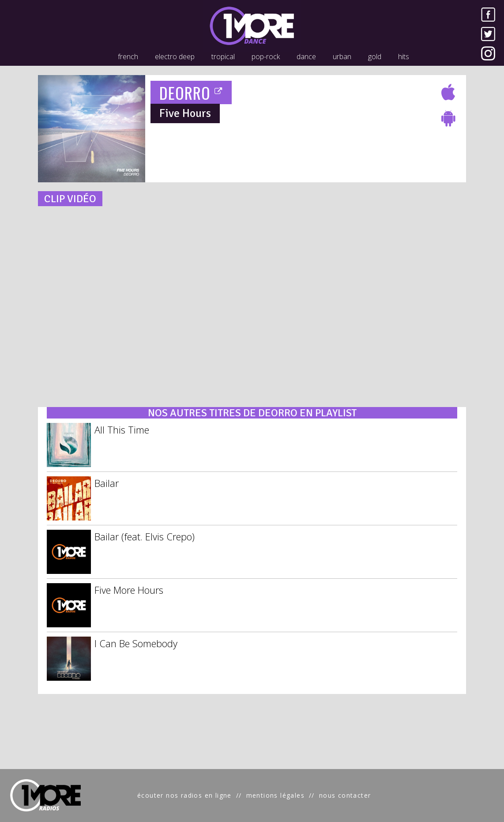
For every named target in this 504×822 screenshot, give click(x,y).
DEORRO (191, 92)
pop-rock (266, 57)
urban (342, 57)
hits (404, 57)
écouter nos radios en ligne (184, 795)
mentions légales (275, 795)
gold (375, 57)
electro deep (175, 57)
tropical (223, 57)
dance (306, 57)
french (128, 57)
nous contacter (345, 795)
